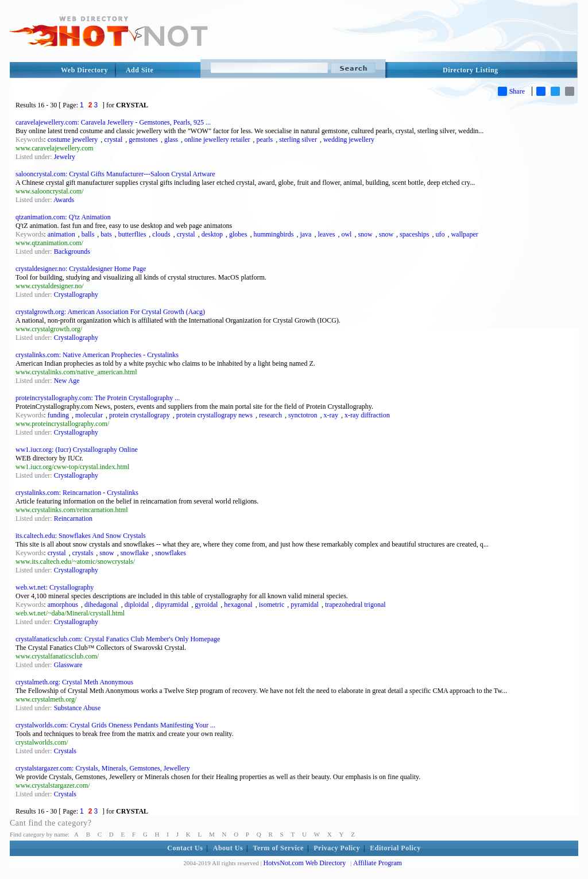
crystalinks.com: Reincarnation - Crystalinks (77, 493)
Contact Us (185, 848)
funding (58, 415)
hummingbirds (273, 234)
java (305, 234)
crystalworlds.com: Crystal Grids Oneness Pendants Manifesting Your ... (115, 725)
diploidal (137, 605)
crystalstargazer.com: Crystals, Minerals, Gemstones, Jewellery (103, 768)
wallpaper (464, 234)
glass (171, 140)
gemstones (143, 140)
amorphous (63, 605)
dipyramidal (172, 605)
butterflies (132, 234)
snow (365, 234)
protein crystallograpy (140, 415)
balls (88, 234)
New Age (67, 381)
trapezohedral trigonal (355, 605)
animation (61, 234)
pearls (265, 140)
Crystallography (76, 295)
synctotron (303, 415)
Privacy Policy (337, 848)
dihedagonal (101, 605)
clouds (161, 234)
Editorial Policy (395, 848)
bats (106, 234)
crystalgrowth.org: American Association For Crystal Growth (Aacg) (110, 312)
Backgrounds (72, 251)
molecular (89, 415)
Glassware (68, 665)
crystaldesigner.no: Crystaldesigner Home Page (81, 269)
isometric (272, 605)
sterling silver (298, 140)
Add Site (140, 70)
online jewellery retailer (217, 140)
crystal (113, 140)
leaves (326, 234)
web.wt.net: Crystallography (55, 587)
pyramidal (305, 605)
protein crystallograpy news (214, 415)
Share (511, 91)
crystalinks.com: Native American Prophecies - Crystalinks (97, 355)
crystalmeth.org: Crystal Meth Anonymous (74, 682)
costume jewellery (73, 140)
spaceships (414, 234)
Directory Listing (471, 70)
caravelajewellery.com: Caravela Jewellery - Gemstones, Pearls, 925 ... (113, 122)
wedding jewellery (349, 140)
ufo (440, 234)
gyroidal (206, 605)
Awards (64, 200)
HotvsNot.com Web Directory (305, 863)
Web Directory (84, 70)
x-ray (331, 415)
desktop (212, 234)
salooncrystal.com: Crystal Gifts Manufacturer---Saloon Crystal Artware (115, 174)
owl (346, 234)
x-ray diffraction (367, 415)
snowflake (135, 553)
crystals (83, 553)
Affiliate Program (378, 863)
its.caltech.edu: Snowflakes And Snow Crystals (81, 536)
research (270, 415)
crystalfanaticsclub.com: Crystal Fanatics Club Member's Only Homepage (118, 639)
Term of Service (278, 848)
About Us (228, 848)
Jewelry (65, 157)
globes (238, 234)
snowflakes (171, 553)
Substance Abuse (78, 708)
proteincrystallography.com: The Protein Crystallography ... (98, 398)
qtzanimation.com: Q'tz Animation (63, 217)
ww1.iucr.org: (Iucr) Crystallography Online (77, 450)
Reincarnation (73, 518)
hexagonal (238, 605)
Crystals (65, 751)
